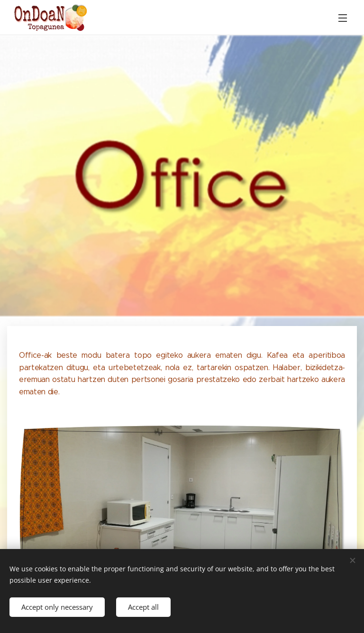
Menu (343, 18)
